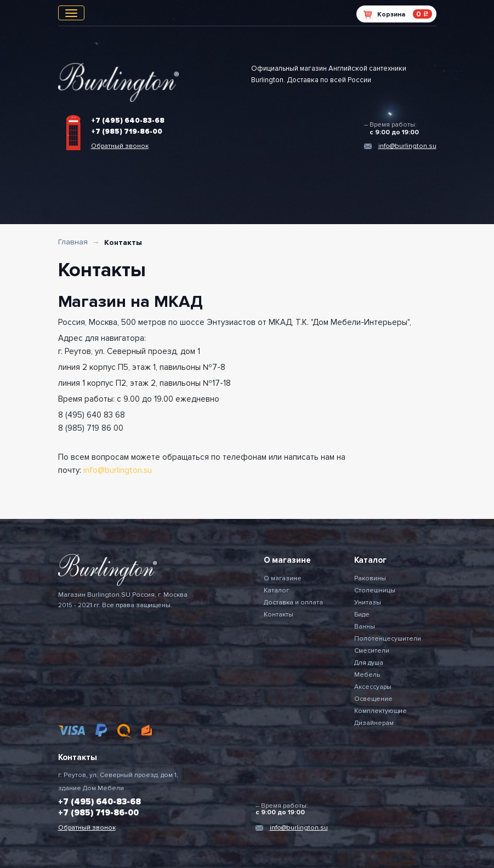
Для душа (369, 663)
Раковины (370, 578)
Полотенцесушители (388, 639)
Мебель (367, 675)
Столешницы (375, 590)
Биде (362, 615)
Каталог (276, 590)
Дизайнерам (374, 723)
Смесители (372, 651)
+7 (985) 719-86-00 (127, 132)
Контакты (279, 615)
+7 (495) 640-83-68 (128, 121)
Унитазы (368, 603)
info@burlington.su (407, 146)
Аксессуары (373, 687)
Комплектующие (381, 711)
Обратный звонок (120, 146)
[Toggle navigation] (71, 13)
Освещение (373, 699)
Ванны (365, 627)
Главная (73, 242)
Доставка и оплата (293, 603)
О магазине (283, 578)
